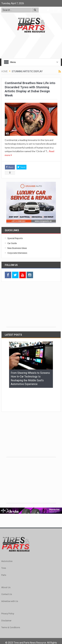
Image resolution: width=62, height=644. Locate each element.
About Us (6, 567)
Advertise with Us (10, 581)
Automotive (7, 541)
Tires (4, 548)
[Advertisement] (31, 306)
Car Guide (12, 243)
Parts (4, 555)
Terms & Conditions (11, 607)
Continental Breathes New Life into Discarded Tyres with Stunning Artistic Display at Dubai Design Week (30, 89)
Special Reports (15, 238)
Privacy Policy (8, 593)
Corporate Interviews (17, 253)
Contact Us (7, 574)
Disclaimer (6, 600)
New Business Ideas (17, 248)
